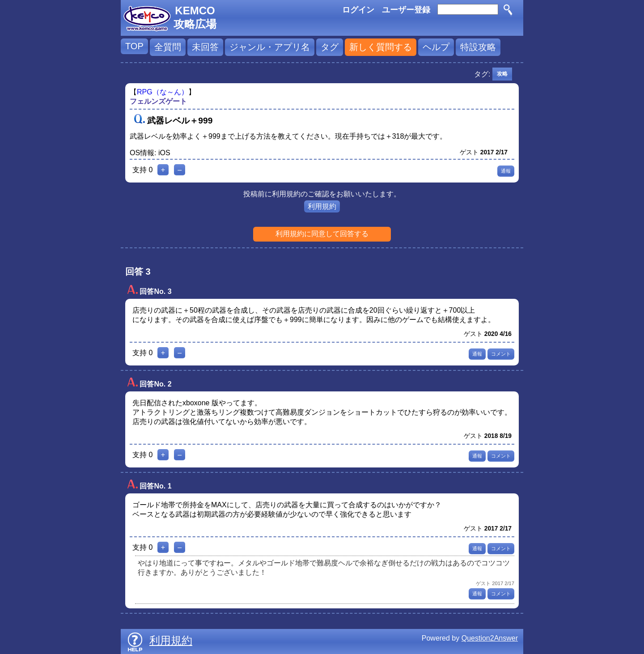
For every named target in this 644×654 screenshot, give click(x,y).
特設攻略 (478, 47)
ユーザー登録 (406, 10)
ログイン (358, 10)
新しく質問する (381, 47)
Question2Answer (490, 638)
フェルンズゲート (158, 101)
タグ (330, 47)
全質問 (168, 47)
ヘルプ (436, 47)
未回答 (205, 47)
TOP (134, 46)
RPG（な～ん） (163, 92)
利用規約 (322, 206)
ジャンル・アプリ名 (270, 47)
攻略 (502, 74)
